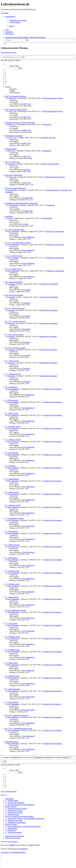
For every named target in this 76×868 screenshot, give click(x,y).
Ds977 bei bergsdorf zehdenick (16, 96)
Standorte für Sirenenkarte (50, 164)
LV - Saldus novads (12, 597)
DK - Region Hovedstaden (14, 295)
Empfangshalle (47, 218)
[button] (5, 64)
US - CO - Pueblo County (14, 256)
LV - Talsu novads (11, 623)
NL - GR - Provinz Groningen (15, 348)
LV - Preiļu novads (11, 400)
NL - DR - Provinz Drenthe (14, 335)
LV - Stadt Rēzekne (12, 453)
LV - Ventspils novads (13, 637)
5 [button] (6, 78)
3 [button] (6, 74)
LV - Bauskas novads (12, 571)
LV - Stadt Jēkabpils (12, 479)
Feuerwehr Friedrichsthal (14, 175)
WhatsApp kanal (11, 149)
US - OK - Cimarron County (15, 230)
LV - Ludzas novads (12, 492)
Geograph (11, 164)
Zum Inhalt (5, 13)
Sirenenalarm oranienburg (14, 136)
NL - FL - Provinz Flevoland (15, 308)
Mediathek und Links (48, 138)
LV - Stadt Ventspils (12, 702)
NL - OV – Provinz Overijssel (15, 321)
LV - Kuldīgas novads (13, 650)
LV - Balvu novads (11, 413)
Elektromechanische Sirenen (53, 98)
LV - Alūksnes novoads (13, 440)
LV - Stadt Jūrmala (11, 532)
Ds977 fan (13, 98)
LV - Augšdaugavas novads (14, 518)
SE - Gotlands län (11, 387)
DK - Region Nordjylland (14, 282)
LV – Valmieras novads (13, 374)
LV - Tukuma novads (12, 676)
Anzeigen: (12, 757)
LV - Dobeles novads (12, 584)
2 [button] (6, 72)
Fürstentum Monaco (12, 742)
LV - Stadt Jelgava (11, 558)
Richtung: (63, 757)
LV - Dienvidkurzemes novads (15, 610)
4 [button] (6, 76)
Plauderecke (47, 124)
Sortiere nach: (38, 757)
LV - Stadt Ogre (10, 466)
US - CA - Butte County (13, 269)
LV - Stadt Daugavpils (13, 689)
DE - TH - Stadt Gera (12, 162)
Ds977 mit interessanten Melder (16, 109)
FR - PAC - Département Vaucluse (17, 715)
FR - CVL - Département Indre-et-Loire (19, 728)
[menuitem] (18, 20)
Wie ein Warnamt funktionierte (16, 188)
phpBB (12, 845)
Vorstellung (9, 216)
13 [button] (6, 81)
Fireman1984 (13, 190)
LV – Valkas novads (12, 361)
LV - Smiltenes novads (13, 426)
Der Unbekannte (14, 231)
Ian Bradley (14, 842)
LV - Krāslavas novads (13, 505)
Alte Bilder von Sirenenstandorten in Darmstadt (21, 203)
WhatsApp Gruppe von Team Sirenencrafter (20, 123)
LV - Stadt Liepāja (11, 663)
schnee (10, 218)
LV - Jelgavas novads (12, 545)
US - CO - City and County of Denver (18, 243)
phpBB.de (24, 849)
